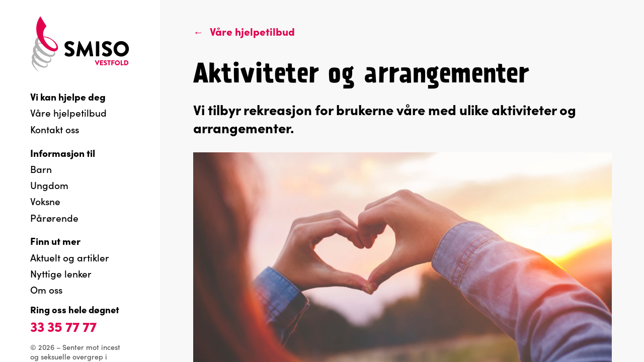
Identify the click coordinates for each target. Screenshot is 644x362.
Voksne (45, 201)
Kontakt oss (55, 129)
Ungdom (49, 185)
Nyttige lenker (61, 273)
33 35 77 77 (63, 326)
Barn (41, 169)
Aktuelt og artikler (70, 257)
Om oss (46, 289)
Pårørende (54, 217)
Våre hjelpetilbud (68, 112)
